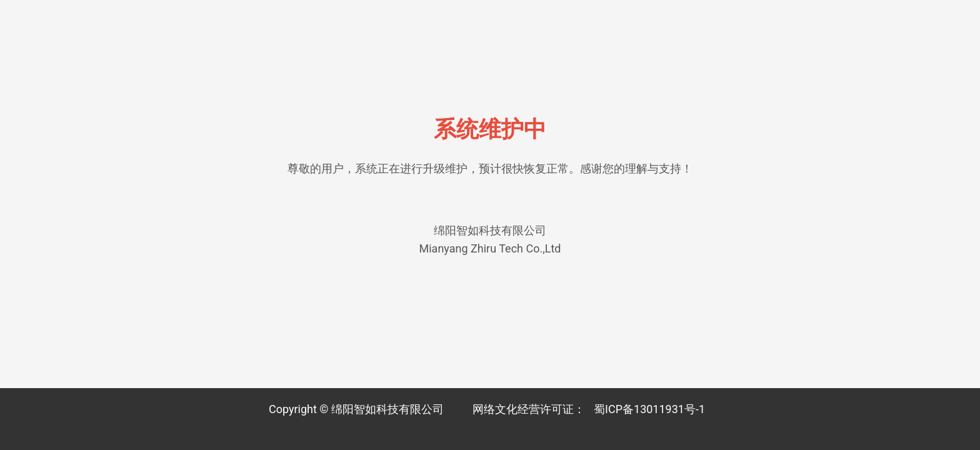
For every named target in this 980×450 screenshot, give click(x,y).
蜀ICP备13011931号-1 (649, 409)
